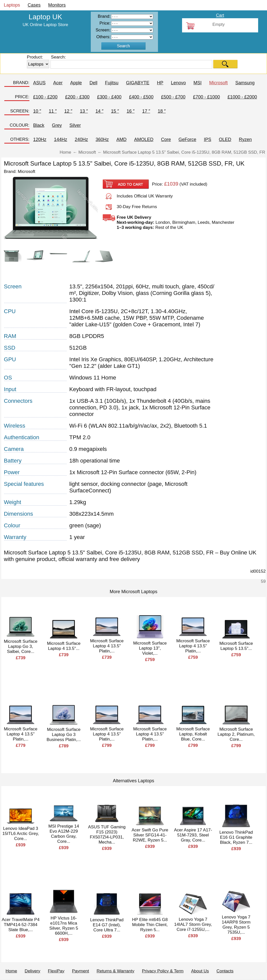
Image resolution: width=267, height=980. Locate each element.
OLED (225, 139)
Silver (75, 125)
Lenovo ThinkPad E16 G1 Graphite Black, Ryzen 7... (236, 837)
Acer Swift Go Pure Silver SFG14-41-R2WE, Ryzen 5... (150, 835)
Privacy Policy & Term (163, 971)
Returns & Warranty (115, 971)
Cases (34, 5)
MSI (198, 83)
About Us (200, 971)
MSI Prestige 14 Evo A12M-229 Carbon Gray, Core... (64, 834)
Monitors (57, 5)
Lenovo (178, 83)
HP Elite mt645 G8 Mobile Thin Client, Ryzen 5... (150, 925)
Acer (58, 83)
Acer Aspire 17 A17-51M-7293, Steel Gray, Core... (193, 835)
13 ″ (84, 111)
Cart (220, 15)
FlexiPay (56, 971)
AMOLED (144, 139)
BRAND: (21, 83)
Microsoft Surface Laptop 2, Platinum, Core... (236, 734)
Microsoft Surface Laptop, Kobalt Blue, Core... (193, 734)
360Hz (102, 139)
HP (160, 83)
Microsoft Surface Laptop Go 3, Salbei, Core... (21, 646)
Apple (76, 83)
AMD (121, 139)
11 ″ (53, 111)
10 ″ (37, 111)
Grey (57, 125)
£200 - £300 (77, 97)
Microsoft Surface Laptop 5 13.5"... (236, 646)
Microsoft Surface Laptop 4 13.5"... (64, 646)
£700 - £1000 (206, 97)
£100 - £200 (45, 97)
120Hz (40, 139)
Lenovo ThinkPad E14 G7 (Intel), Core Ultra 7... (107, 925)
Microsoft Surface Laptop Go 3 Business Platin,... (64, 735)
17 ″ (146, 111)
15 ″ (115, 111)
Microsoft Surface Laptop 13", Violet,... (150, 648)
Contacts (225, 971)
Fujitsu (112, 83)
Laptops (12, 5)
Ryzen (245, 139)
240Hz (81, 139)
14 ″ (99, 111)
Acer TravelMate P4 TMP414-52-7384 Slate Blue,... (21, 925)
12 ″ (68, 111)
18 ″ (162, 111)
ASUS (39, 83)
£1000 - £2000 (242, 97)
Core (166, 139)
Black (39, 125)
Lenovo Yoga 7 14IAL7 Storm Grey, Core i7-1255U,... (193, 924)
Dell (93, 83)
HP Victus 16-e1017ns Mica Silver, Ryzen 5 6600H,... (64, 926)
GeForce (187, 139)
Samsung (245, 83)
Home (11, 971)
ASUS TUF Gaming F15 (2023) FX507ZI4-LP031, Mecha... (107, 835)
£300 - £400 (109, 97)
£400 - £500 (141, 97)
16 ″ (130, 111)
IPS (208, 139)
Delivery (32, 971)
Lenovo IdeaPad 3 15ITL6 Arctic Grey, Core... (21, 834)
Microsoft (218, 83)
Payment (81, 971)
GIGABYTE (138, 83)
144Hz (61, 139)
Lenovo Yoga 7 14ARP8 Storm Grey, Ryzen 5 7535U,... (236, 925)
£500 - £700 (173, 97)
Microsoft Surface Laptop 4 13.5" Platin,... (107, 646)
